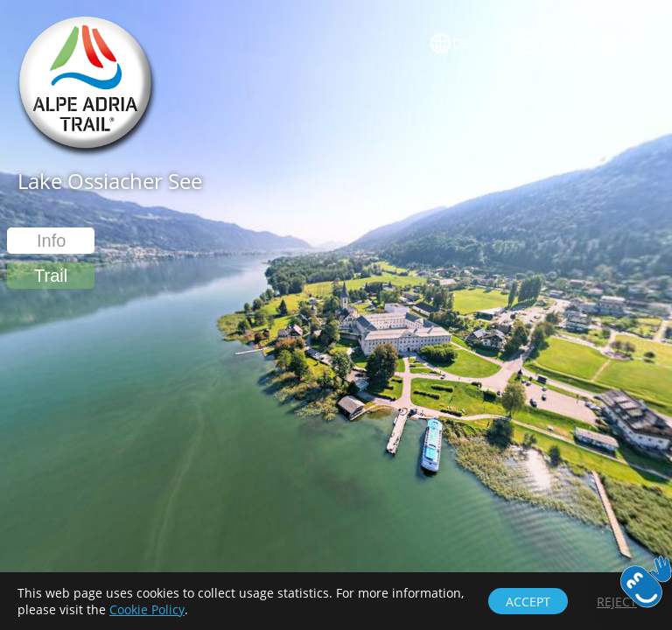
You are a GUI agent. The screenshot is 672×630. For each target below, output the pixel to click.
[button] (51, 276)
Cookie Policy (147, 609)
